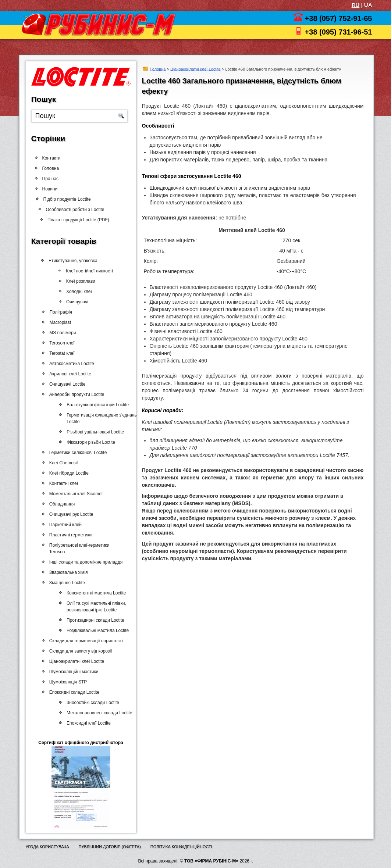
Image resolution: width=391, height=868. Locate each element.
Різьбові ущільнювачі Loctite (93, 432)
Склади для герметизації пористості (85, 641)
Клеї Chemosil (62, 463)
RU (356, 5)
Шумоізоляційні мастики (73, 672)
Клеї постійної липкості (90, 271)
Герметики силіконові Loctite (77, 453)
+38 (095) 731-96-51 (339, 32)
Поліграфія (60, 312)
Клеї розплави (81, 281)
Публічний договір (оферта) (109, 847)
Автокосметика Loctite (71, 364)
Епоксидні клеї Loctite (86, 723)
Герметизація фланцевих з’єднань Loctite (99, 418)
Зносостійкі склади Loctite (91, 703)
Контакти (51, 158)
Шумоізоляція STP (67, 682)
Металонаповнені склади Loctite (97, 713)
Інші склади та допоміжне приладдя (85, 562)
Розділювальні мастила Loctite (95, 631)
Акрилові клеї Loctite (69, 374)
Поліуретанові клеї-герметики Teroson (78, 549)
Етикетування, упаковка (74, 261)
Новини (50, 189)
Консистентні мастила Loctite (94, 593)
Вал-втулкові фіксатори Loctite (95, 405)
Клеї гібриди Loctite (68, 473)
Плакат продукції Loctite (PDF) (80, 220)
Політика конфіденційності (181, 847)
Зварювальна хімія (67, 572)
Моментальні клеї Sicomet (75, 494)
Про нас (51, 179)
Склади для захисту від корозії (80, 651)
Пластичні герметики (70, 535)
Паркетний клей (64, 525)
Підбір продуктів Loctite (70, 199)
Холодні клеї (80, 292)
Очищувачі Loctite (66, 384)
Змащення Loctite (66, 583)
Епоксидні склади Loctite (73, 692)
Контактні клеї (63, 483)
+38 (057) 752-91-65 (339, 18)
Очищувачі (78, 302)
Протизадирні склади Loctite (93, 620)
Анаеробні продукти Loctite (76, 394)
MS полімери (62, 333)
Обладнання (61, 504)
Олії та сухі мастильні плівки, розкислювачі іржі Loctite (94, 607)
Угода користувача (47, 847)
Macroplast (59, 322)
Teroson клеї (61, 343)
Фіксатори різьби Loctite (89, 442)
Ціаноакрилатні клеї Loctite (195, 69)
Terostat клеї (61, 353)
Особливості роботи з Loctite (77, 210)
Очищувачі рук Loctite (70, 514)
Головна (158, 69)
